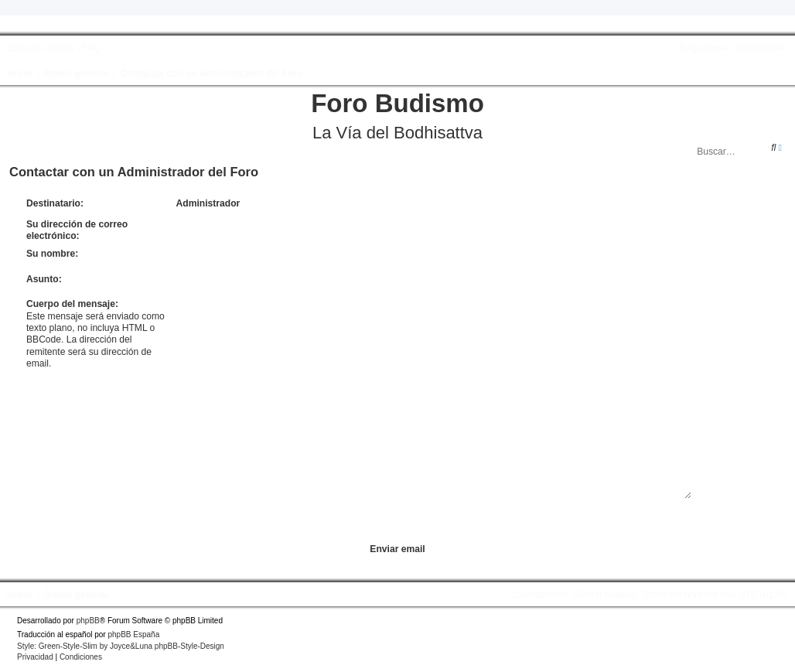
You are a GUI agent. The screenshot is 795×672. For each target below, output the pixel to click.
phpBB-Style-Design (189, 646)
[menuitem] (89, 48)
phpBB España (133, 634)
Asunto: (44, 279)
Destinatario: (55, 203)
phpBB (88, 621)
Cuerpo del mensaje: (72, 304)
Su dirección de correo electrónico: (77, 230)
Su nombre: (52, 254)
